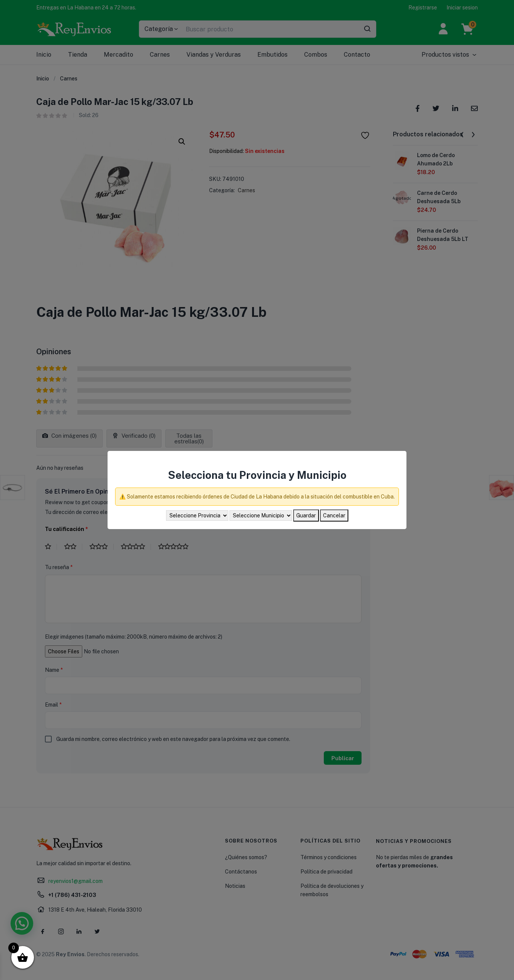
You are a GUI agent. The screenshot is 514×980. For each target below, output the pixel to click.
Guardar (306, 515)
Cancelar (334, 515)
